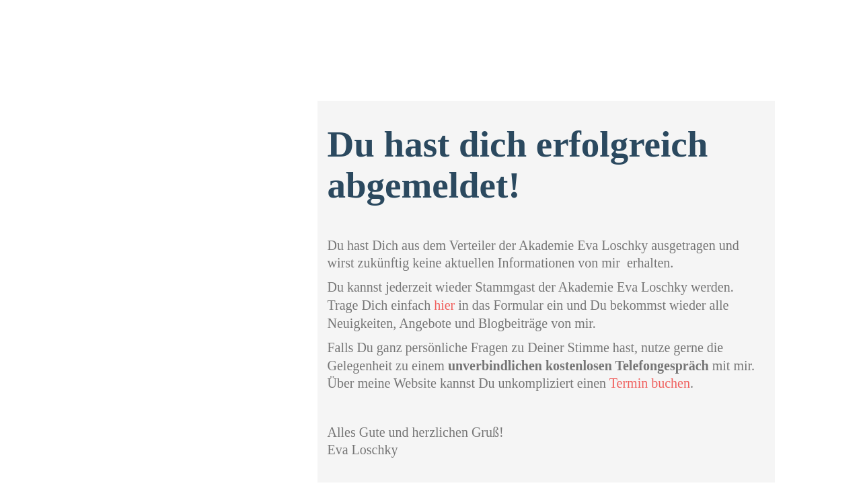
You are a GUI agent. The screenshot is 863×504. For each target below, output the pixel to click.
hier (444, 305)
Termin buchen (650, 383)
